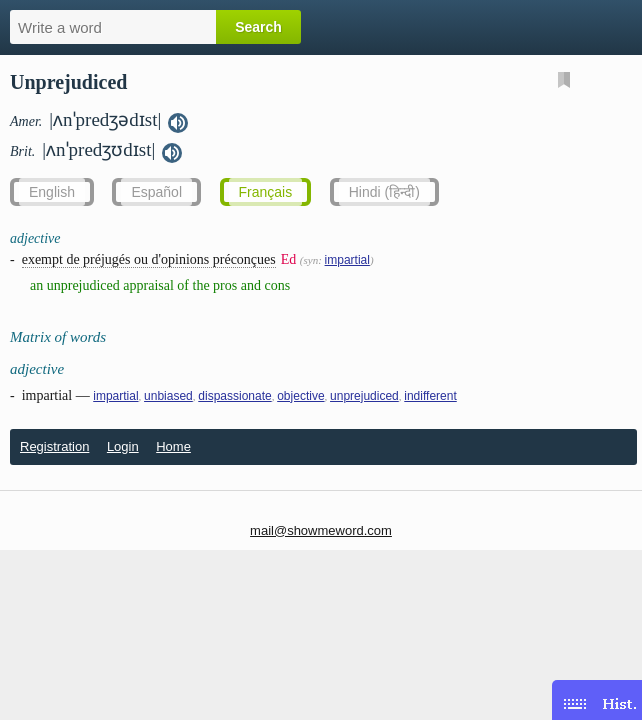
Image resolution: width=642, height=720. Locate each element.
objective (300, 396)
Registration (54, 446)
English (52, 192)
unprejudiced (364, 396)
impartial (347, 260)
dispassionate (234, 396)
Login (123, 446)
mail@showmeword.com (321, 530)
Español (156, 192)
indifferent (430, 396)
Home (173, 446)
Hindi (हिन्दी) (384, 192)
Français (266, 192)
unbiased (168, 396)
